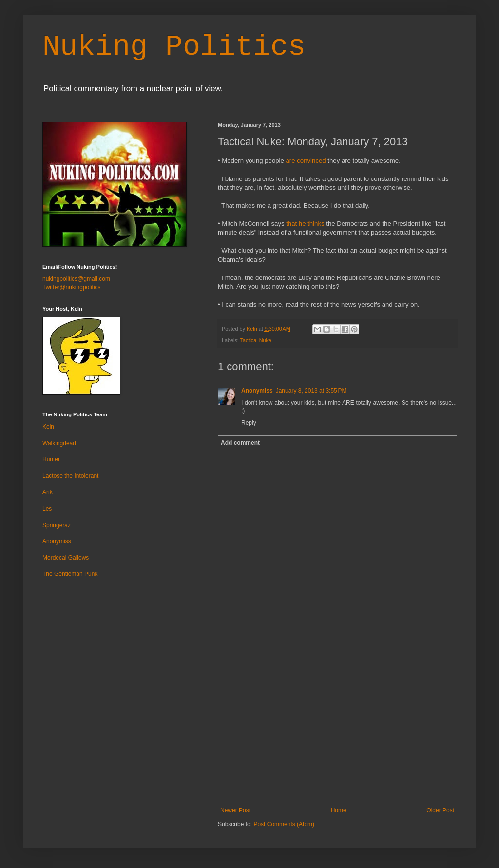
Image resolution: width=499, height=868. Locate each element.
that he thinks (305, 224)
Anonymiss (257, 391)
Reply (249, 423)
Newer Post (235, 810)
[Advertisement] (337, 734)
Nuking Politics (174, 47)
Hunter (51, 459)
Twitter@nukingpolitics (72, 287)
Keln (48, 427)
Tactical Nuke (256, 340)
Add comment (240, 443)
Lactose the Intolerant (70, 476)
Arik (48, 492)
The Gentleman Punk (70, 574)
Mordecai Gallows (66, 558)
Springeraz (57, 525)
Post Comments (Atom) (284, 824)
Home (339, 810)
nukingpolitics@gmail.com (76, 279)
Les (47, 509)
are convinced (306, 161)
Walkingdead (59, 443)
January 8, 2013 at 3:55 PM (311, 391)
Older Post (440, 810)
